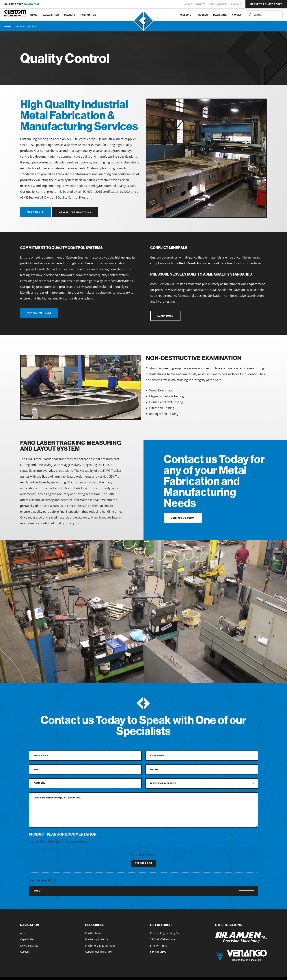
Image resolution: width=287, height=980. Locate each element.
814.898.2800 (32, 4)
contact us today (39, 312)
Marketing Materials (97, 938)
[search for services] (264, 15)
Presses (202, 15)
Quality (200, 4)
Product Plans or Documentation (63, 833)
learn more (165, 315)
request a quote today (266, 4)
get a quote (36, 212)
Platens (70, 15)
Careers (222, 4)
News (211, 4)
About (189, 4)
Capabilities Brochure (98, 951)
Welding (186, 15)
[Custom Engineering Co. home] (15, 15)
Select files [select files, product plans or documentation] (143, 862)
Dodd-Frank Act (190, 262)
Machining (220, 15)
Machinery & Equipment (100, 944)
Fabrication (88, 15)
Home (34, 15)
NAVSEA (237, 15)
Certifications (93, 932)
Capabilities (51, 15)
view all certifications (76, 212)
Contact (236, 4)
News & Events (29, 944)
